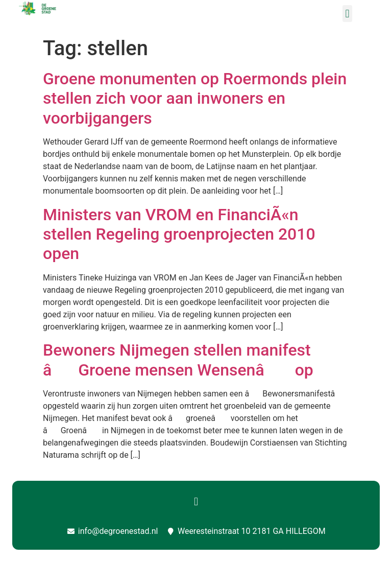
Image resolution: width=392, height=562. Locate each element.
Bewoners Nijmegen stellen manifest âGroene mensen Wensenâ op (178, 360)
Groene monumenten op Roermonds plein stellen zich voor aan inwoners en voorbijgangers (195, 98)
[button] (347, 14)
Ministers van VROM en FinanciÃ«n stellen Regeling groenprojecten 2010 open (179, 234)
